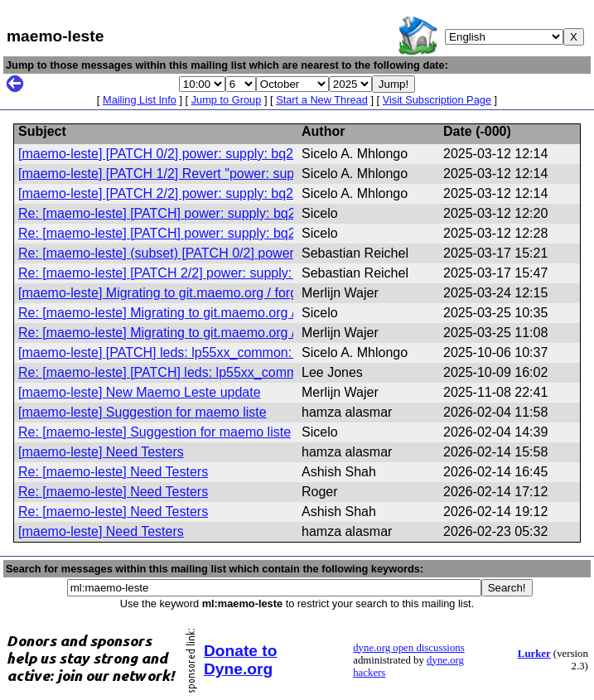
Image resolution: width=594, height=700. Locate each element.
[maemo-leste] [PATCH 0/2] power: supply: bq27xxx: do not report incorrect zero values (274, 154)
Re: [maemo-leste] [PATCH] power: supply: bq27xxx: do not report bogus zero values (267, 213)
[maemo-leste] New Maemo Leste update (140, 392)
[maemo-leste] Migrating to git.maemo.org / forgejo (167, 293)
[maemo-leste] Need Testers (101, 452)
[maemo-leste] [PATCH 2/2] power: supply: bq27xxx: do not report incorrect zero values (274, 193)
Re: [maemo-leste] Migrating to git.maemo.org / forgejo (179, 313)
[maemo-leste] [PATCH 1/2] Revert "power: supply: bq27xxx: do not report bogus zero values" (292, 174)
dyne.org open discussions (408, 648)
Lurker (534, 654)
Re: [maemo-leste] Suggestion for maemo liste (155, 432)
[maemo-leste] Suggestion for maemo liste (142, 412)
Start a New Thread (322, 100)
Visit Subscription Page (437, 100)
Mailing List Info (140, 100)
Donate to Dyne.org (240, 660)
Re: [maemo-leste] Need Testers (113, 472)
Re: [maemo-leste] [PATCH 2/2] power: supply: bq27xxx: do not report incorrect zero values (286, 273)
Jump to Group (227, 100)
